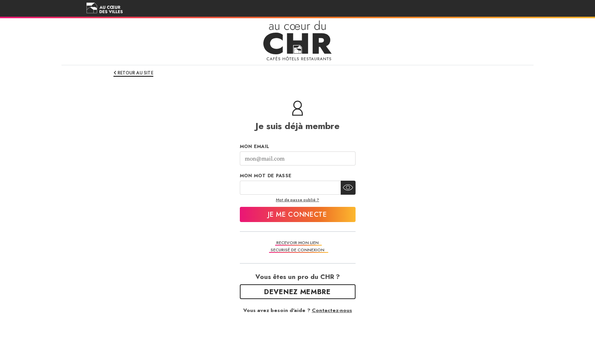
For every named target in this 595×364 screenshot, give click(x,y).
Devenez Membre (297, 292)
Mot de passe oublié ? (297, 200)
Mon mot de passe (266, 176)
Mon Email (255, 147)
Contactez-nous (332, 310)
